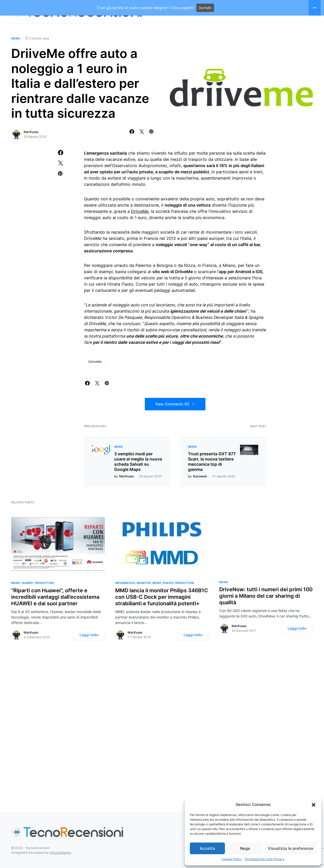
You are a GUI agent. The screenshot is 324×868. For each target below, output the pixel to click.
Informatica (125, 599)
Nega (245, 848)
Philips (168, 599)
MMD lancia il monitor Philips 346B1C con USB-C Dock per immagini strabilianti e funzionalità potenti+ (162, 613)
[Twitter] (312, 27)
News (15, 54)
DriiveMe (140, 227)
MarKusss (31, 147)
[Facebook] (304, 27)
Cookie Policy (232, 859)
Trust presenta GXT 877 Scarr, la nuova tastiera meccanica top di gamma (212, 477)
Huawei (27, 599)
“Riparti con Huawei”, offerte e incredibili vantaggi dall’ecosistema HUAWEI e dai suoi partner (55, 613)
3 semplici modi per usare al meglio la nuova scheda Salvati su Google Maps (138, 477)
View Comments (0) (172, 420)
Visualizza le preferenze (291, 848)
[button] (314, 805)
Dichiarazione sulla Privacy (265, 859)
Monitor (144, 599)
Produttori (44, 599)
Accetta (207, 848)
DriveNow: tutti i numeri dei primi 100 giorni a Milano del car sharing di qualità (266, 611)
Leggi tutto (89, 650)
